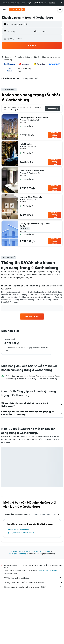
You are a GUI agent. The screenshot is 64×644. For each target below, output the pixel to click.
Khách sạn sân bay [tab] (42, 514)
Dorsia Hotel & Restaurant (32, 171)
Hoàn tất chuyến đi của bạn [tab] (17, 514)
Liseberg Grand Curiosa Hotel (34, 117)
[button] (61, 3)
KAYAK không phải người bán (33, 578)
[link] (32, 317)
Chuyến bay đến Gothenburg (19, 529)
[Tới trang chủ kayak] (17, 9)
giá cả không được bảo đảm (48, 570)
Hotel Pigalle (26, 144)
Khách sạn (28, 551)
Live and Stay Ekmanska (31, 197)
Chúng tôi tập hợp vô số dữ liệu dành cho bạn (33, 582)
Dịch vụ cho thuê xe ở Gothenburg (21, 533)
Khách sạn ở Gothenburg (17, 554)
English (52, 3)
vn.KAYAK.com (16, 551)
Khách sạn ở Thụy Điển (42, 551)
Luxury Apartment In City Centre (35, 224)
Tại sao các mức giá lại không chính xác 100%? (33, 587)
